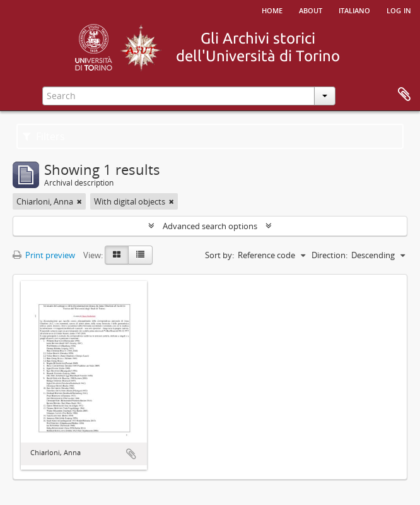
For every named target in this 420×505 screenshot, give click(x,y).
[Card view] (117, 255)
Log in (399, 9)
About (311, 9)
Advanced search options (210, 226)
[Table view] (140, 255)
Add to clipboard (131, 454)
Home (272, 9)
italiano (354, 9)
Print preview (44, 255)
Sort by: (219, 255)
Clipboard (404, 95)
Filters (44, 136)
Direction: (330, 255)
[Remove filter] (79, 201)
